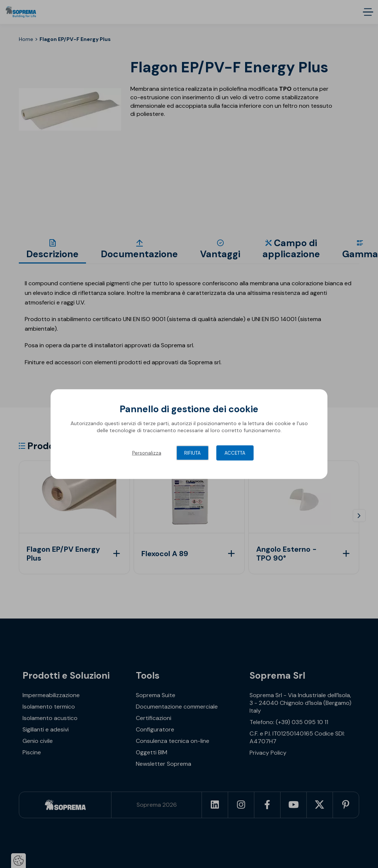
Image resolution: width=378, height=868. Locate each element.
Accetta (235, 453)
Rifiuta (193, 453)
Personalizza (147, 453)
